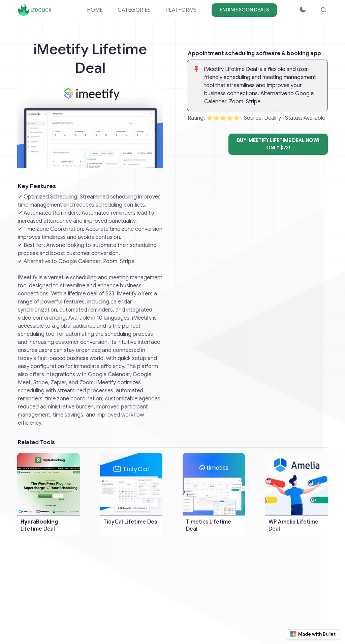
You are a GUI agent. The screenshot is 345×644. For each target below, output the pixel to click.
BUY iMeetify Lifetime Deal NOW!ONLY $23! (278, 144)
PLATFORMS (181, 10)
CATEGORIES (134, 10)
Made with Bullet (313, 634)
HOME (95, 10)
